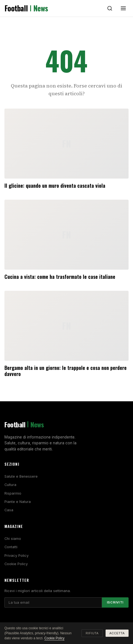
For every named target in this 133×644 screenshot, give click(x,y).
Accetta (117, 633)
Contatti (11, 547)
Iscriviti (115, 602)
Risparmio (13, 493)
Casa (9, 510)
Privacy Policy (16, 556)
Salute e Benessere (21, 476)
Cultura (10, 485)
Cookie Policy (16, 564)
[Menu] (123, 8)
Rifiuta (92, 633)
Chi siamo (13, 539)
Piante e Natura (18, 502)
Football (26, 8)
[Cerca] (110, 8)
